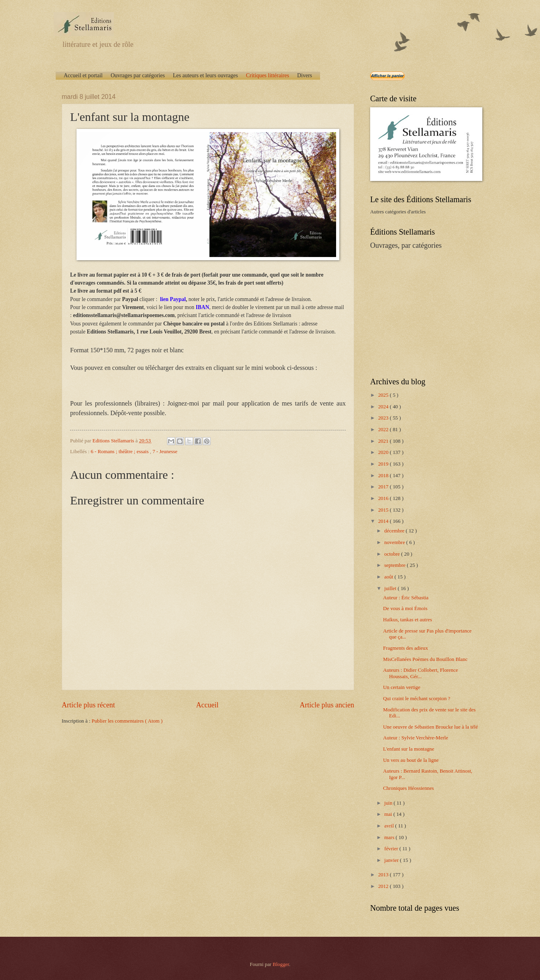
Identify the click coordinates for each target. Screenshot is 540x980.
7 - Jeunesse (165, 452)
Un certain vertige (402, 687)
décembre (395, 531)
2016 (384, 498)
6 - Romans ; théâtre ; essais (121, 452)
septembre (395, 565)
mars (390, 837)
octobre (393, 554)
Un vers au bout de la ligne (411, 760)
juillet (391, 588)
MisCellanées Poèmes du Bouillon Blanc (425, 659)
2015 (384, 510)
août (389, 577)
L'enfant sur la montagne (409, 749)
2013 (384, 875)
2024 (384, 407)
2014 (384, 521)
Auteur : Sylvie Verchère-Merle (415, 738)
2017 (384, 487)
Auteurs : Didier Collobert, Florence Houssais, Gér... (420, 673)
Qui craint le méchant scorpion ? (417, 699)
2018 (384, 476)
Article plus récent (88, 705)
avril (390, 826)
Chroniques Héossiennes (408, 788)
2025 (384, 395)
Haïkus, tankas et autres (407, 620)
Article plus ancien (327, 705)
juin (389, 803)
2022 (384, 430)
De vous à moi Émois (405, 608)
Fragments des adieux (405, 648)
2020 (384, 452)
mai (389, 814)
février (392, 849)
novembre (395, 542)
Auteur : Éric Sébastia (406, 598)
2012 (384, 886)
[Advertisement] (420, 313)
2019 (384, 464)
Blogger (281, 964)
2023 (384, 418)
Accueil (207, 705)
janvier (392, 860)
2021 (384, 441)
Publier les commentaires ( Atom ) (127, 721)
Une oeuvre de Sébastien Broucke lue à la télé (430, 727)
